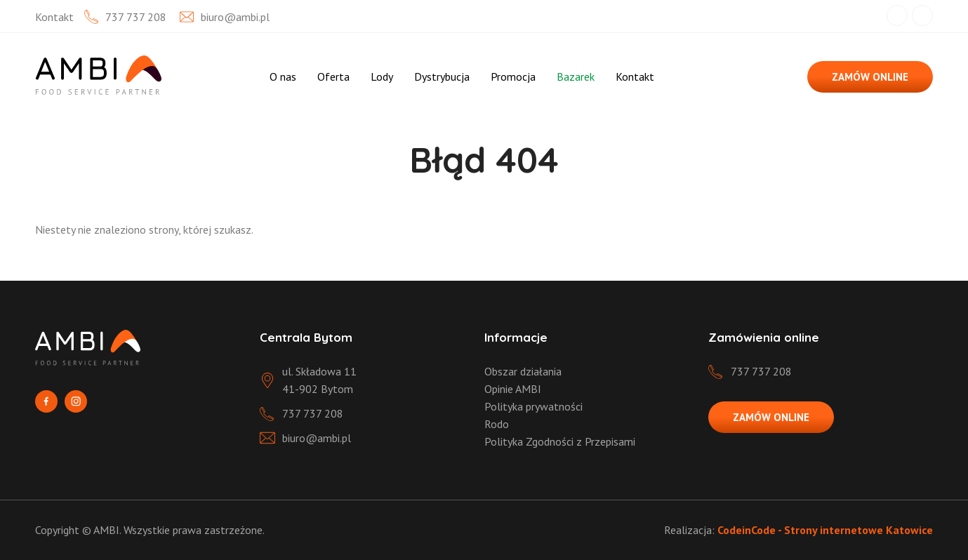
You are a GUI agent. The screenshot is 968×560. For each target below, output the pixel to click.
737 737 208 (136, 17)
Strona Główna (237, 76)
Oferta (333, 76)
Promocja (513, 76)
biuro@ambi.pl (235, 17)
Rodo (497, 424)
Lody (382, 76)
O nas (283, 76)
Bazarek (576, 76)
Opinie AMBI (513, 389)
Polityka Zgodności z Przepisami (560, 441)
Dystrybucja (442, 76)
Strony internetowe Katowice (858, 530)
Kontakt (635, 76)
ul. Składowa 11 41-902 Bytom (319, 380)
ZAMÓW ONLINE (870, 77)
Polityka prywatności (533, 406)
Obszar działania (523, 371)
